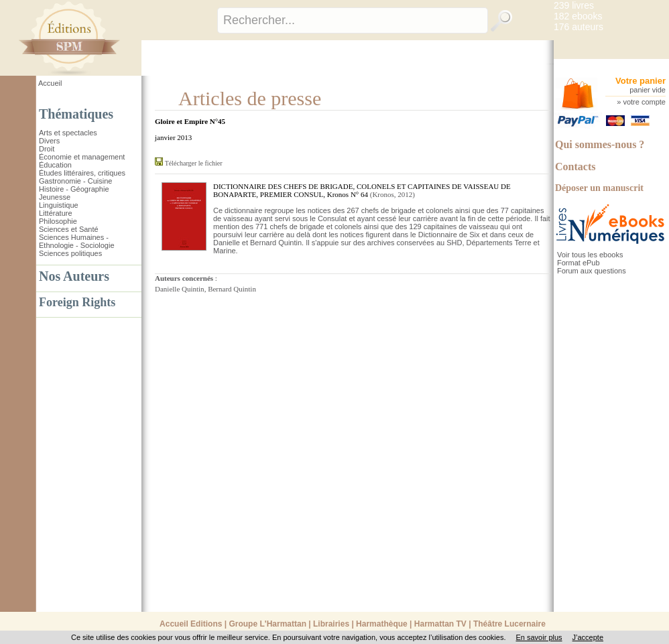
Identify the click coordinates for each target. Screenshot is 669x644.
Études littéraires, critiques (82, 173)
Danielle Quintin (180, 289)
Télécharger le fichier (194, 163)
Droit (47, 149)
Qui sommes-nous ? (600, 144)
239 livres (574, 5)
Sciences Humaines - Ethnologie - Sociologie (77, 241)
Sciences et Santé (69, 229)
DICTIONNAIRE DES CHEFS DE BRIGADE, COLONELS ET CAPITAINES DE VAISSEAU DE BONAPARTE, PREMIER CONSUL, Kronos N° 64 (362, 190)
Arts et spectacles (68, 133)
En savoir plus (539, 637)
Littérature (56, 213)
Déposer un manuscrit (599, 188)
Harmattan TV (440, 624)
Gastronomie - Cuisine (75, 181)
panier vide (648, 90)
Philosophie (58, 221)
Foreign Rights (77, 302)
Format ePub (579, 263)
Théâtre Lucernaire (509, 624)
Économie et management (82, 157)
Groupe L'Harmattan (267, 624)
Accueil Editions (191, 624)
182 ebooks (578, 16)
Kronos (383, 194)
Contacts (575, 167)
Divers (49, 141)
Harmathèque (382, 624)
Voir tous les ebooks (590, 255)
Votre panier (641, 81)
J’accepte (588, 637)
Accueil (50, 83)
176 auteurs (579, 27)
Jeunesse (55, 197)
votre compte (644, 102)
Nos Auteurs (74, 276)
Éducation (55, 165)
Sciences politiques (70, 253)
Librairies (331, 624)
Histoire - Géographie (74, 189)
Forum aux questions (592, 271)
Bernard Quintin (232, 289)
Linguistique (59, 205)
